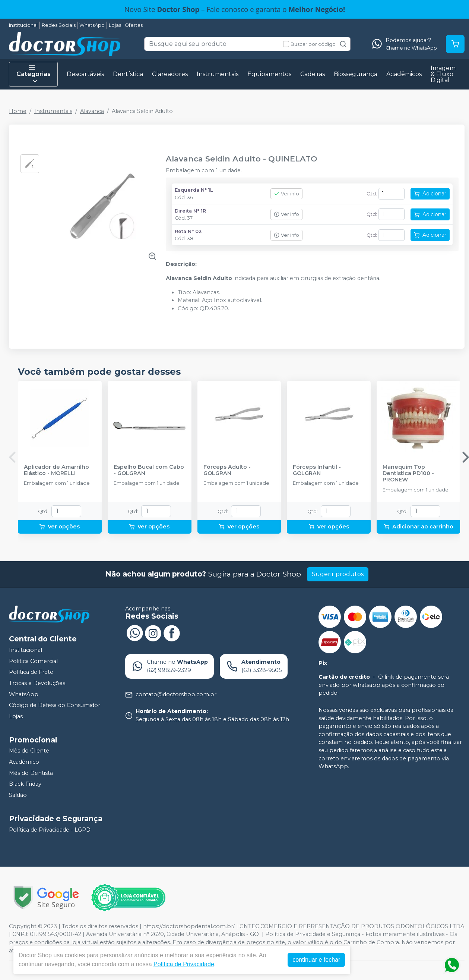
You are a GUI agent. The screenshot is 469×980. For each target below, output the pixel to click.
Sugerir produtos (338, 574)
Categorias (34, 74)
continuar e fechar (318, 960)
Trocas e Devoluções (37, 683)
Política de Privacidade (186, 964)
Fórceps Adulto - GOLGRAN (227, 470)
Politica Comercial (33, 661)
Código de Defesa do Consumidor (55, 705)
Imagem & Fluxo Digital (443, 74)
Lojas (115, 25)
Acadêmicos (404, 74)
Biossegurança (356, 74)
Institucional (23, 25)
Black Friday (25, 784)
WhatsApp (92, 25)
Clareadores (170, 74)
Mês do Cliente (29, 751)
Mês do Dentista (31, 773)
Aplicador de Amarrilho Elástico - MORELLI (56, 470)
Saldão (18, 795)
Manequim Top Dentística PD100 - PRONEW (408, 474)
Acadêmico (24, 762)
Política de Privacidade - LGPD (50, 830)
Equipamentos (269, 74)
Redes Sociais (59, 25)
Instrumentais (218, 74)
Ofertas (134, 25)
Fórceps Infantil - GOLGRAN (317, 470)
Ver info (286, 194)
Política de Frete (31, 672)
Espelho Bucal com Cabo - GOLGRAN (149, 470)
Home (18, 111)
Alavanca (92, 111)
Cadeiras (313, 74)
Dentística (128, 74)
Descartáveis (85, 74)
